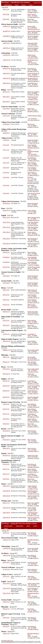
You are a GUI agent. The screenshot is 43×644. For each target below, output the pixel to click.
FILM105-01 (6, 133)
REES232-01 (6, 448)
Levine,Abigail (32, 210)
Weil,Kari (30, 177)
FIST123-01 (6, 9)
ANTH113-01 (7, 60)
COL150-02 (6, 185)
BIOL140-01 (6, 97)
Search (31, 5)
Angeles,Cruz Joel (32, 133)
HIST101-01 (6, 290)
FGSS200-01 (6, 257)
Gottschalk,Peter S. (33, 83)
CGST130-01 (6, 109)
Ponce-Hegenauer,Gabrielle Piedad (33, 151)
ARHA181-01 (7, 78)
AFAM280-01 (7, 36)
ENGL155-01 (7, 222)
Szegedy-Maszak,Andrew (34, 116)
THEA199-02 (7, 496)
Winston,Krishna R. (33, 203)
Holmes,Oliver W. (32, 290)
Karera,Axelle (31, 26)
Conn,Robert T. (32, 334)
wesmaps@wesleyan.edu (9, 641)
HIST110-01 (6, 295)
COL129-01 (6, 173)
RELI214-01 (6, 386)
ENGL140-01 (7, 583)
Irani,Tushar (31, 185)
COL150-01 (6, 177)
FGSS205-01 (6, 262)
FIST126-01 (6, 533)
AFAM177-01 (7, 540)
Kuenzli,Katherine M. (33, 73)
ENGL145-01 (7, 217)
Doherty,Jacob (32, 55)
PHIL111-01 (6, 357)
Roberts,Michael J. (33, 569)
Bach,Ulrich (31, 19)
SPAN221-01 (6, 312)
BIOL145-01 (6, 562)
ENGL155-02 (7, 227)
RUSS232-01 (6, 431)
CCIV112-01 (6, 116)
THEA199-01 (7, 491)
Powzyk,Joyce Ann (33, 97)
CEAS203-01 (6, 124)
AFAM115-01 (7, 31)
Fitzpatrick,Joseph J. (33, 140)
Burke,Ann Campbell (33, 92)
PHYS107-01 (6, 369)
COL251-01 (6, 576)
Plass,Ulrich (31, 576)
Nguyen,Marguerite (33, 588)
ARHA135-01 (7, 69)
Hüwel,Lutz (31, 374)
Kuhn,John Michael (33, 222)
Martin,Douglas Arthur (34, 217)
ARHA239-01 (7, 83)
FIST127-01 (6, 414)
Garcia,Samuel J (32, 145)
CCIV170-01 (6, 569)
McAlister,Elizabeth (33, 36)
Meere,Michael (32, 9)
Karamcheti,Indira (33, 43)
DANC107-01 (7, 210)
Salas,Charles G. (32, 14)
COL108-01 (6, 140)
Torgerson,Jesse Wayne (34, 193)
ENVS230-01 (6, 203)
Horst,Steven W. (32, 362)
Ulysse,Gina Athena (33, 548)
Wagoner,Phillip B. (33, 78)
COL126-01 (6, 168)
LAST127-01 (6, 334)
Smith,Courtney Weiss (34, 583)
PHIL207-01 (6, 609)
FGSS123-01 (6, 252)
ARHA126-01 (7, 555)
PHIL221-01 (6, 362)
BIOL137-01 (6, 92)
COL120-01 (6, 158)
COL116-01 (6, 145)
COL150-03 (6, 193)
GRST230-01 (6, 283)
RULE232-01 (6, 440)
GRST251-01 (6, 602)
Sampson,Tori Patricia (33, 244)
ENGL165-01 (7, 588)
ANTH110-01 (7, 55)
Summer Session (38, 3)
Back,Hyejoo (31, 124)
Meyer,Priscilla (32, 431)
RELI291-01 (6, 391)
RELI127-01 (6, 381)
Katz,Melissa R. (32, 69)
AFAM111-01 (7, 26)
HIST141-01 (6, 305)
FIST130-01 (6, 19)
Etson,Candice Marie (33, 350)
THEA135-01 (7, 486)
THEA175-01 (7, 633)
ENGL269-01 (7, 239)
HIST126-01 (6, 300)
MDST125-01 (7, 341)
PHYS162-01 (6, 374)
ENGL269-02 (7, 244)
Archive (24, 5)
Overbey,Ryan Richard (34, 267)
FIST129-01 (6, 14)
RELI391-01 (6, 397)
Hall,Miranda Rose (33, 239)
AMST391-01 (7, 48)
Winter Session (8, 5)
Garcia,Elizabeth (32, 257)
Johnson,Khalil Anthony (34, 31)
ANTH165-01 (7, 548)
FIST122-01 (6, 404)
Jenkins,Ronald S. (32, 486)
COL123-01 (6, 163)
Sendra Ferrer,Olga (33, 312)
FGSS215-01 (6, 267)
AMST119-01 (7, 43)
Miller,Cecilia (31, 305)
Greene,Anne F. (32, 232)
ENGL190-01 (7, 232)
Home (17, 5)
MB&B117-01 (7, 350)
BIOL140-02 (6, 102)
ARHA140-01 (7, 73)
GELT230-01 (6, 276)
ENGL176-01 (7, 593)
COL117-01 (6, 150)
